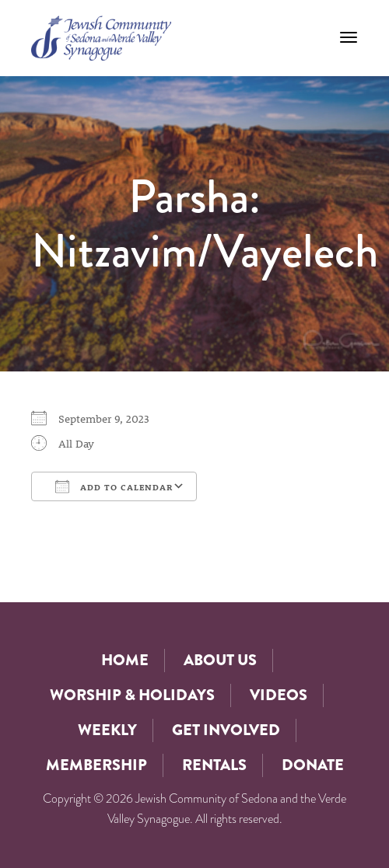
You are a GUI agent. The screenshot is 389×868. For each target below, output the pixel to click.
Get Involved (226, 730)
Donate (313, 765)
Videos (279, 695)
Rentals (214, 765)
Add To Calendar (114, 486)
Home (125, 660)
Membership (96, 765)
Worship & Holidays (132, 695)
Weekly (107, 730)
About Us (220, 660)
